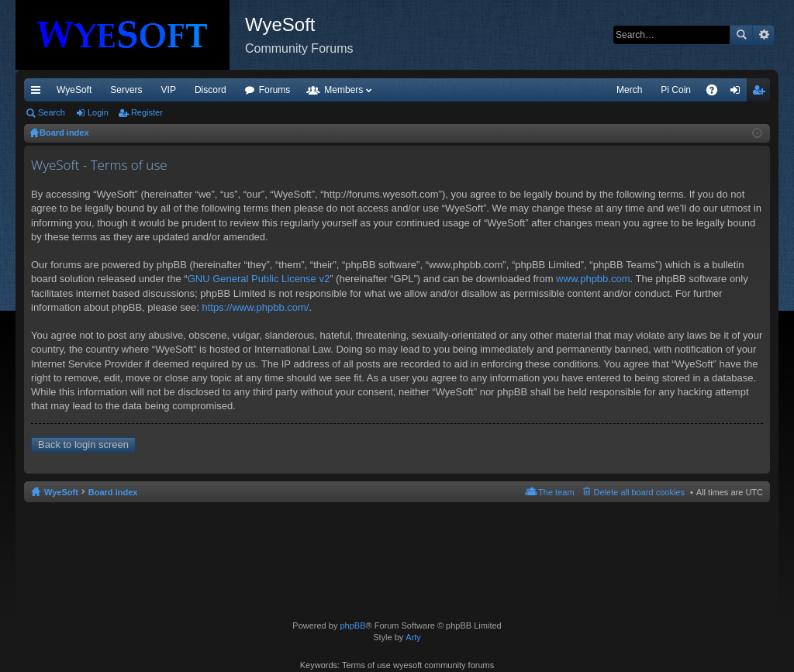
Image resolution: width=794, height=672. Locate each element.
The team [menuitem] (556, 492)
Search (741, 35)
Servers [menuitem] (126, 90)
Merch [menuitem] (629, 90)
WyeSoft (74, 90)
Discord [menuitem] (211, 90)
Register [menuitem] (762, 93)
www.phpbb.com (593, 279)
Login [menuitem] (739, 93)
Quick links (39, 93)
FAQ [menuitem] (717, 93)
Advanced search (763, 35)
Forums (275, 90)
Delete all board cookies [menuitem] (639, 492)
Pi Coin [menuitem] (676, 90)
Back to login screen (83, 445)
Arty (413, 637)
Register (147, 112)
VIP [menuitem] (169, 90)
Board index (113, 492)
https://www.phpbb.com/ (255, 307)
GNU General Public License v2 (259, 279)
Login (98, 112)
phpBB (352, 625)
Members (343, 90)
